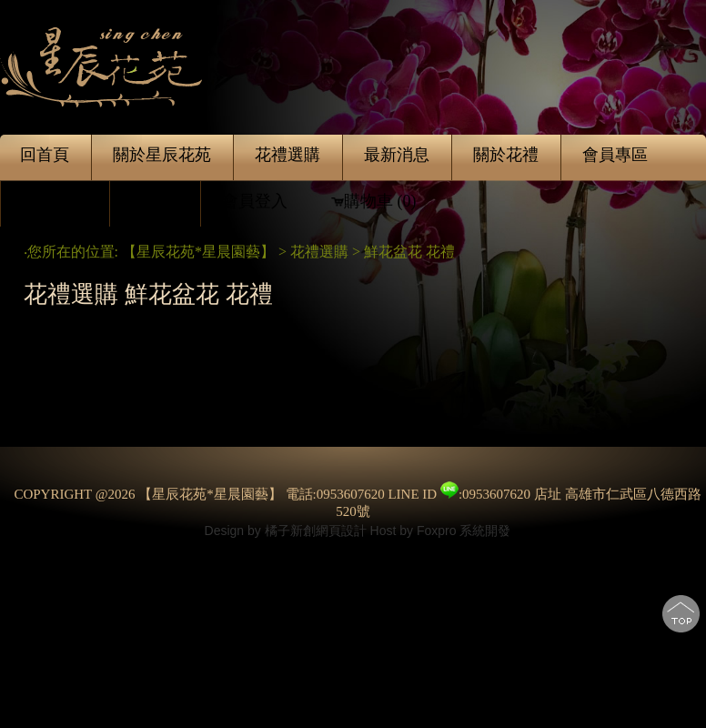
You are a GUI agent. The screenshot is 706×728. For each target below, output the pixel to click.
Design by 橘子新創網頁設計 (287, 531)
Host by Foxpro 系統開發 (441, 531)
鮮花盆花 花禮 (411, 252)
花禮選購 (319, 252)
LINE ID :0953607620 (459, 494)
